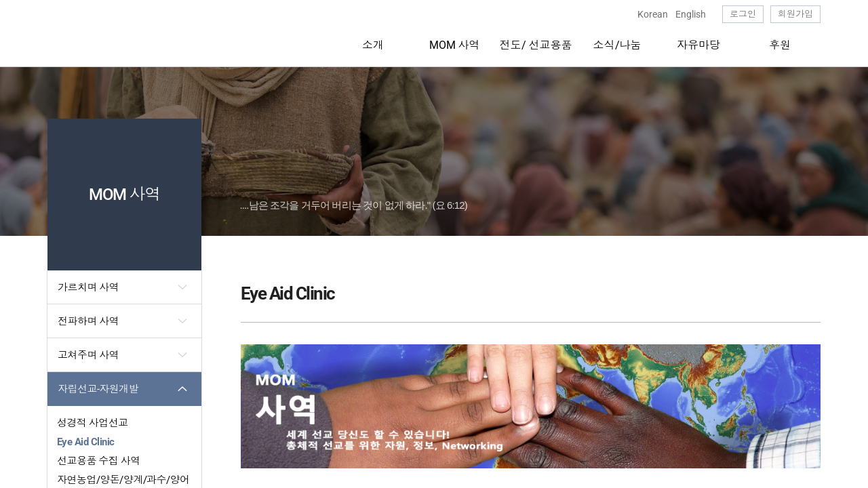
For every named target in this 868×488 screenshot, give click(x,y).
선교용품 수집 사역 (99, 461)
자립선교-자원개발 (98, 389)
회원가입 (795, 14)
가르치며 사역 (88, 287)
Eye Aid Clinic (85, 442)
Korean (653, 14)
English (691, 14)
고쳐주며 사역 (88, 355)
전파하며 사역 (88, 321)
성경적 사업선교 (93, 423)
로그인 (743, 14)
